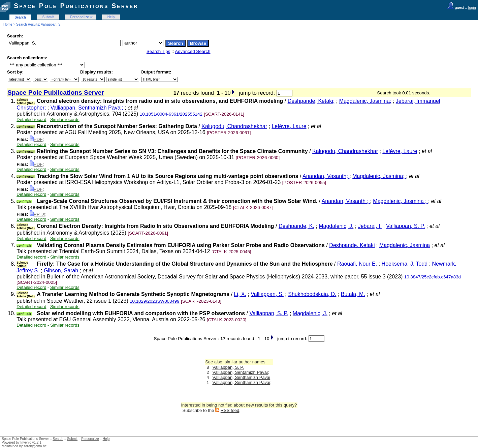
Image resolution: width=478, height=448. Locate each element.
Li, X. (240, 294)
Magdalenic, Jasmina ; (401, 201)
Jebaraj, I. (370, 226)
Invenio (26, 442)
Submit (48, 17)
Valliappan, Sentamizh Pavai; (241, 372)
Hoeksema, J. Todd (405, 264)
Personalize (79, 17)
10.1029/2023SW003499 (154, 301)
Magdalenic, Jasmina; (365, 101)
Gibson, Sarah (62, 271)
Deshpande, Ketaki (352, 245)
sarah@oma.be (35, 446)
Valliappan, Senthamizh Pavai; (87, 108)
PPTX (38, 214)
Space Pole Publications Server (76, 6)
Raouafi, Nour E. (358, 264)
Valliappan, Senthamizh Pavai (241, 377)
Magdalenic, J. (336, 226)
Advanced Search (193, 51)
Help (111, 17)
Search (20, 17)
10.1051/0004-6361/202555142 (171, 114)
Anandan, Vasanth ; (346, 201)
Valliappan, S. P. (405, 226)
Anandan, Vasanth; (326, 176)
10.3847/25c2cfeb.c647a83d (433, 277)
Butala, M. (353, 294)
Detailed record (31, 120)
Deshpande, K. (296, 226)
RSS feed (230, 410)
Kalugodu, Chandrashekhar (234, 126)
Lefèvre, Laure (289, 126)
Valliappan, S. (267, 294)
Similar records (65, 120)
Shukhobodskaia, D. (312, 294)
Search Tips (158, 51)
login (472, 7)
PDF (36, 139)
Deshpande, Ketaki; (311, 101)
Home (8, 24)
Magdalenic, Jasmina (405, 245)
